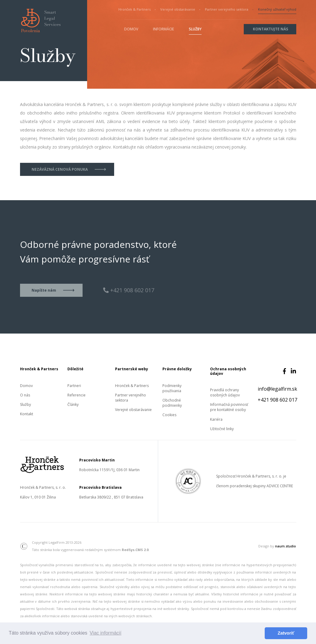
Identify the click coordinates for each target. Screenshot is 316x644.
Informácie (163, 29)
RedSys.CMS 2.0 (135, 550)
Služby (195, 29)
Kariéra (216, 419)
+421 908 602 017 (277, 400)
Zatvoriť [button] (286, 633)
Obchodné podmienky (172, 403)
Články (73, 404)
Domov (131, 29)
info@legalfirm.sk (277, 389)
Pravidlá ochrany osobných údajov (225, 392)
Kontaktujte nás (270, 29)
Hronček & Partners (134, 9)
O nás (25, 395)
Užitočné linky (222, 429)
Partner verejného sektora (227, 9)
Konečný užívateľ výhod (277, 9)
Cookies (169, 415)
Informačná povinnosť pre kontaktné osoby (229, 407)
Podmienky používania (172, 388)
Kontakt (27, 414)
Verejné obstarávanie (178, 9)
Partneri (74, 386)
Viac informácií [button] (105, 633)
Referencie (76, 395)
